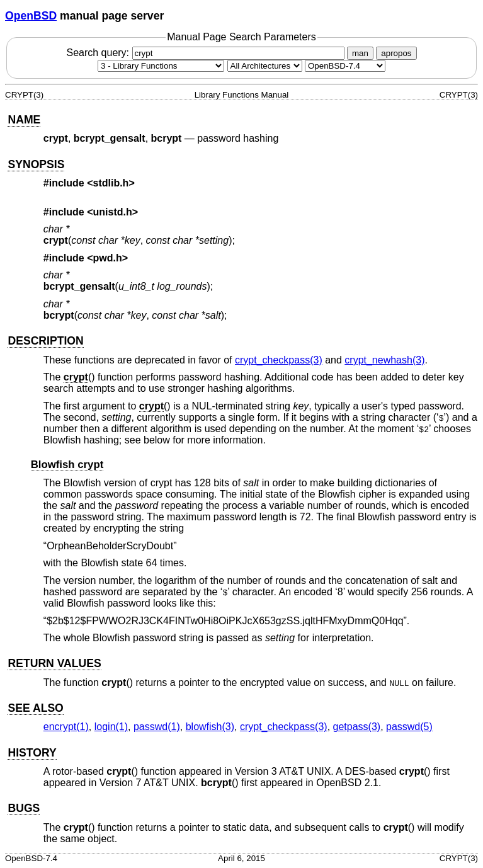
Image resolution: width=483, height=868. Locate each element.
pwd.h (108, 258)
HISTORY (32, 753)
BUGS (24, 808)
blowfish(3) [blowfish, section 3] (210, 727)
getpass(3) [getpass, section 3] (357, 727)
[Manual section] (161, 66)
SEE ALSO (35, 708)
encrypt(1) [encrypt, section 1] (66, 727)
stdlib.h (111, 183)
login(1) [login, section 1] (111, 727)
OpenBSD (31, 16)
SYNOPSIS (36, 164)
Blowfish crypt (67, 465)
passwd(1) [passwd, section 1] (157, 727)
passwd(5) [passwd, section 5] (409, 727)
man (360, 53)
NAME (24, 120)
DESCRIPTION (45, 341)
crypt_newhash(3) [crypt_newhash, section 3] (384, 360)
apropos (396, 53)
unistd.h (113, 212)
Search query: (207, 53)
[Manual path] (345, 66)
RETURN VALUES (54, 663)
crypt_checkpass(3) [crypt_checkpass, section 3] (279, 360)
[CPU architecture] (265, 66)
